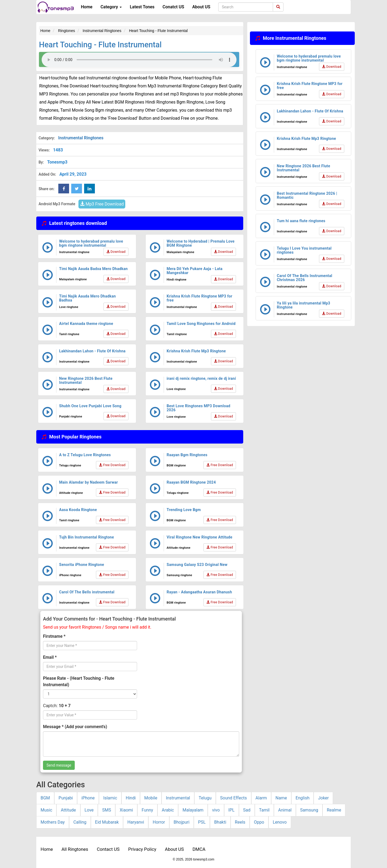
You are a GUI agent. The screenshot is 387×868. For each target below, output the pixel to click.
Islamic (110, 798)
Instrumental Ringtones (81, 138)
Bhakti (220, 822)
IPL (232, 810)
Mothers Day (53, 822)
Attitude (68, 810)
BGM (45, 798)
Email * (50, 657)
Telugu (205, 798)
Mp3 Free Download (102, 204)
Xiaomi (126, 810)
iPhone (88, 798)
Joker (323, 798)
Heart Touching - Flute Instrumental (100, 45)
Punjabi (66, 798)
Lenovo (280, 822)
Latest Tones (142, 7)
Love (89, 810)
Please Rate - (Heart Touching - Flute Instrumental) (79, 681)
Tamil (264, 810)
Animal (285, 810)
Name (281, 798)
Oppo (259, 822)
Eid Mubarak (107, 822)
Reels (240, 822)
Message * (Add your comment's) (75, 727)
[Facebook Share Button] (64, 189)
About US (201, 7)
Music (46, 810)
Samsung (309, 810)
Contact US (108, 849)
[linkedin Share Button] (89, 189)
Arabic (168, 810)
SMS (107, 810)
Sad (247, 810)
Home (87, 7)
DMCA (199, 849)
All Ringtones (75, 849)
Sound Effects (234, 798)
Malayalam (193, 810)
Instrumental (178, 798)
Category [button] (111, 7)
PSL (202, 822)
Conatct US (173, 7)
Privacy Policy (142, 849)
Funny (147, 810)
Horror (159, 822)
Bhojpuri (182, 822)
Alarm (261, 798)
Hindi (131, 798)
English (303, 798)
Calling (80, 822)
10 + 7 (64, 706)
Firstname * (54, 636)
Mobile (151, 798)
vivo (216, 810)
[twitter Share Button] (77, 189)
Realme (334, 810)
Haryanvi (136, 822)
